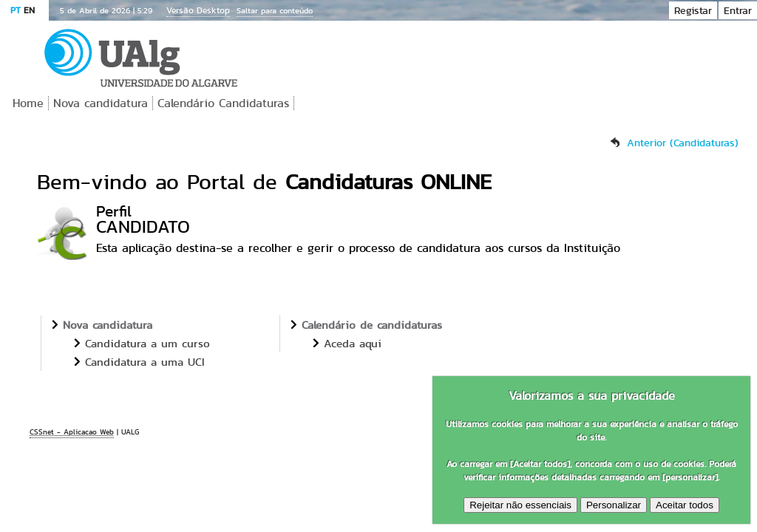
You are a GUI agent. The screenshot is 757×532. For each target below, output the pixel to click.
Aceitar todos (685, 505)
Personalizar (614, 505)
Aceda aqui (353, 343)
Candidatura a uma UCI (145, 362)
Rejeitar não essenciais (520, 505)
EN (29, 10)
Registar (693, 10)
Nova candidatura (101, 103)
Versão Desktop (198, 10)
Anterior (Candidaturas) (683, 143)
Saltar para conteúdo (275, 10)
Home (28, 103)
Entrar (738, 10)
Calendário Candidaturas (223, 103)
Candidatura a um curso (147, 343)
